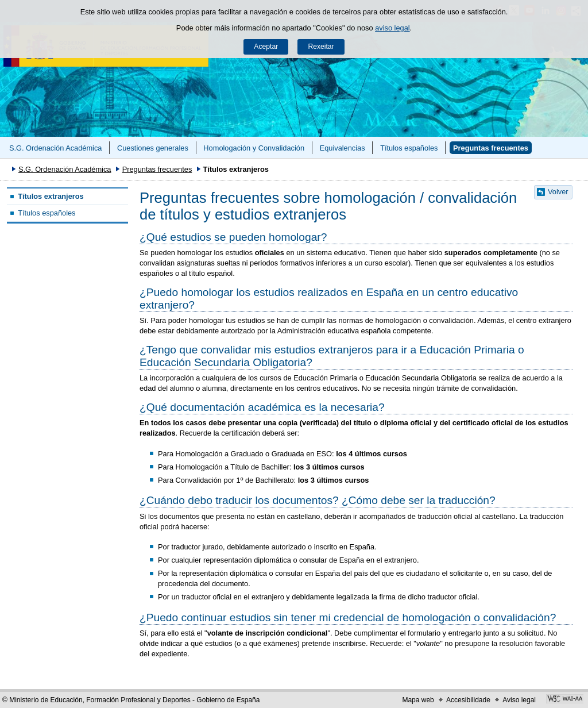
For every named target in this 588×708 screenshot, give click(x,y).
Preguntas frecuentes (491, 148)
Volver (558, 192)
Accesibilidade (468, 700)
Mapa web (418, 700)
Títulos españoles (409, 148)
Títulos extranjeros (51, 196)
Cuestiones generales (153, 148)
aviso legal (392, 28)
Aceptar (266, 47)
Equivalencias (343, 148)
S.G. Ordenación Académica (55, 148)
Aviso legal (519, 700)
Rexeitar (321, 47)
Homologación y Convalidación (254, 148)
